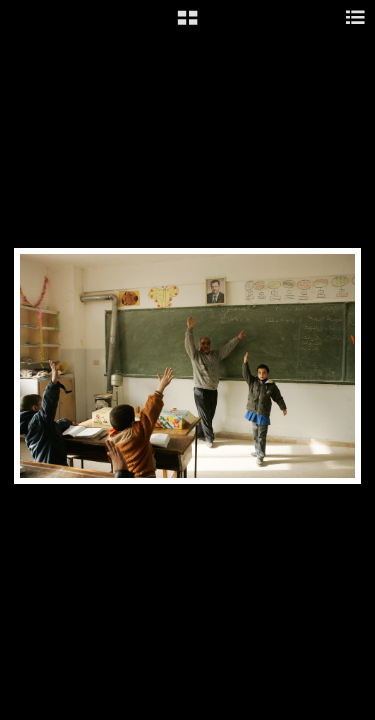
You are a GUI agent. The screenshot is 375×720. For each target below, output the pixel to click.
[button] (187, 25)
